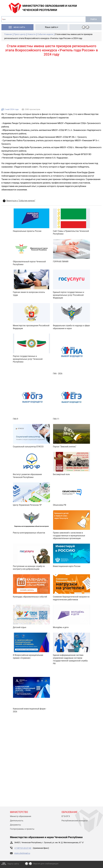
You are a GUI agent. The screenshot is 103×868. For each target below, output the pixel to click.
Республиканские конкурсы (75, 821)
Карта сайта (13, 864)
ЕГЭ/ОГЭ (66, 816)
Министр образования (21, 816)
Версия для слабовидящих (46, 864)
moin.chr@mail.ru (22, 853)
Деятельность (17, 821)
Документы (15, 825)
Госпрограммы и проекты (22, 829)
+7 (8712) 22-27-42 (23, 848)
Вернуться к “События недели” (21, 201)
